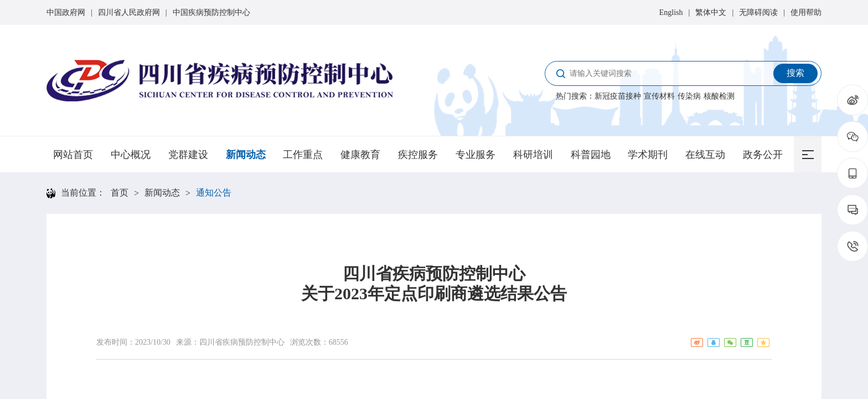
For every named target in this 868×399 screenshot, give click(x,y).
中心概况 (131, 155)
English (671, 12)
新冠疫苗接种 (618, 96)
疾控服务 (418, 155)
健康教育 (360, 155)
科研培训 (533, 155)
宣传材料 (659, 96)
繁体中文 (711, 12)
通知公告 (214, 193)
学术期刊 (648, 155)
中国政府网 (66, 12)
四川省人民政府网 (129, 12)
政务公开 (763, 155)
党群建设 (188, 155)
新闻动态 (246, 155)
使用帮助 (806, 12)
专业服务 (476, 155)
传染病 (689, 96)
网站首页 (73, 155)
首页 (120, 193)
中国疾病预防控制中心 (211, 12)
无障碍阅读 (758, 12)
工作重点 (303, 155)
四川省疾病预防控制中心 (242, 342)
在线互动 (705, 155)
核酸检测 (719, 96)
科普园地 (591, 155)
